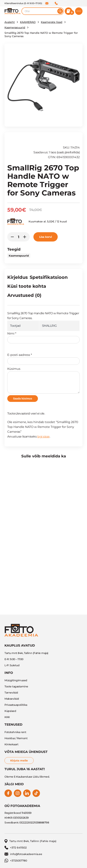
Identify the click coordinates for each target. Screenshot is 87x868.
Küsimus (43, 380)
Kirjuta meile (19, 761)
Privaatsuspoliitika (16, 705)
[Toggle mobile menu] (79, 11)
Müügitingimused (16, 680)
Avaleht (10, 22)
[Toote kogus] (18, 237)
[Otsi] (60, 11)
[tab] (18, 278)
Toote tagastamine (16, 686)
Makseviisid (12, 699)
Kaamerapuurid (15, 27)
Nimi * (43, 338)
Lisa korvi (46, 237)
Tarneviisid (11, 693)
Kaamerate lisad (52, 22)
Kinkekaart (11, 744)
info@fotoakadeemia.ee (47, 3)
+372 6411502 (56, 3)
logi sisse (43, 437)
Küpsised (10, 711)
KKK (7, 717)
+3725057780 (16, 861)
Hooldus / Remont (16, 738)
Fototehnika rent (15, 732)
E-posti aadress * (43, 359)
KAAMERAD (28, 22)
